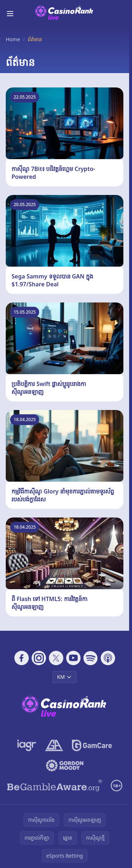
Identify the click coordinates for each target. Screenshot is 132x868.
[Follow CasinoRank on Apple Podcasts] (108, 658)
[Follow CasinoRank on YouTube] (73, 658)
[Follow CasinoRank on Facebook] (22, 658)
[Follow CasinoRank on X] (56, 658)
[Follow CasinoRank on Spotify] (91, 658)
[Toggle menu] (10, 14)
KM (65, 677)
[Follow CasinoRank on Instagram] (39, 658)
